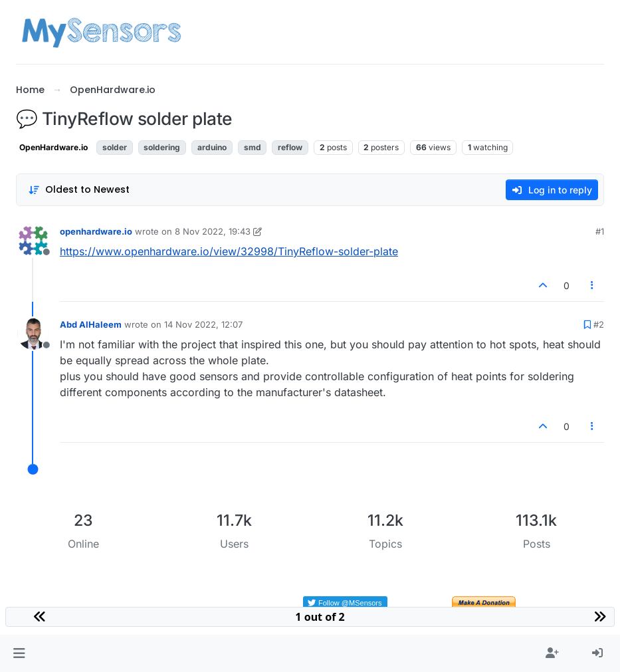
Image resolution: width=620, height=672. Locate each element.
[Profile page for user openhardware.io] (33, 241)
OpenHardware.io (53, 147)
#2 (599, 324)
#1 (600, 231)
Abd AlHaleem (91, 324)
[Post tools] (593, 285)
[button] (19, 653)
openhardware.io (96, 231)
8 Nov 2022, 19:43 (213, 231)
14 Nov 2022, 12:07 (203, 324)
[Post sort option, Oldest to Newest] (79, 190)
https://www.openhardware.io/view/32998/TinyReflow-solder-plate (229, 251)
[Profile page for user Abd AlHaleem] (33, 334)
